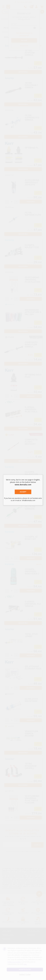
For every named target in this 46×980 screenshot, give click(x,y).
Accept (23, 492)
